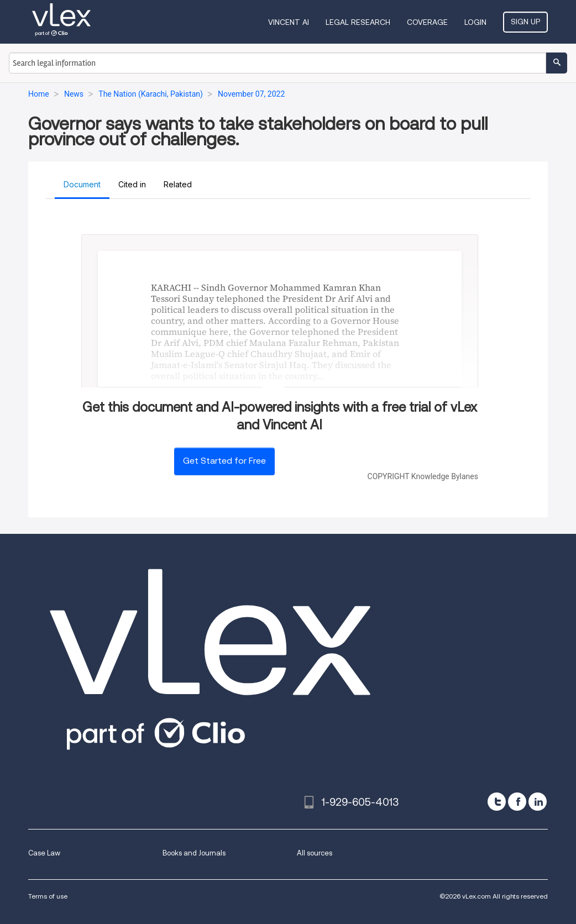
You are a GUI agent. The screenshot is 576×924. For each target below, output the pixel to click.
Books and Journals (194, 853)
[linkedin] (538, 802)
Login (475, 22)
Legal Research (358, 22)
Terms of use (48, 896)
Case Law (44, 853)
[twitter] (497, 802)
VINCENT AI (289, 22)
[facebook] (517, 802)
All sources (315, 853)
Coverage (427, 22)
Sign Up (525, 22)
